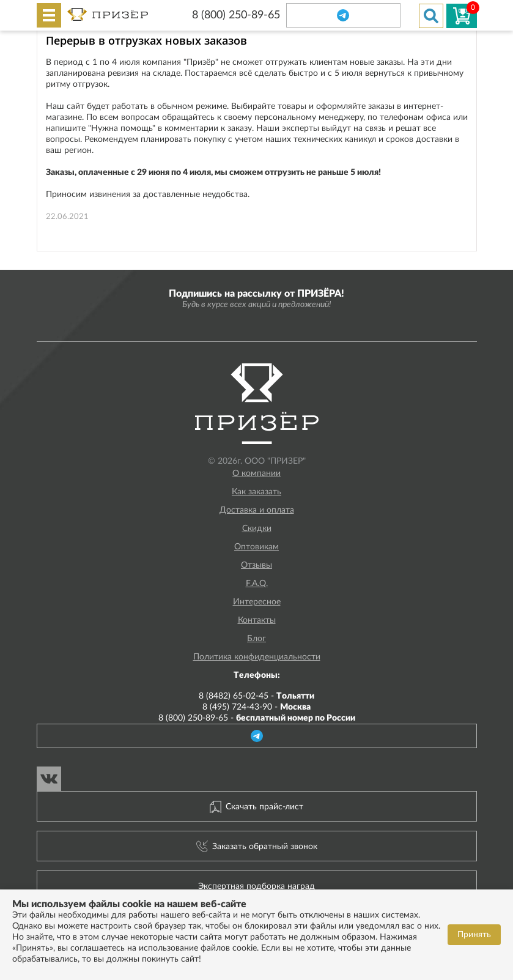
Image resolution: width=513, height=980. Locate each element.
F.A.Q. (257, 584)
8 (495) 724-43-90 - (256, 707)
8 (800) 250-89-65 (236, 15)
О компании (256, 473)
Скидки (257, 529)
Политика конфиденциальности (257, 657)
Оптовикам (256, 547)
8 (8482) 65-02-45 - (256, 696)
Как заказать (256, 492)
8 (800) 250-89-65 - (257, 718)
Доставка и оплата (257, 510)
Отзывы (256, 565)
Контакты (257, 620)
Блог (256, 639)
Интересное (257, 602)
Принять (474, 935)
